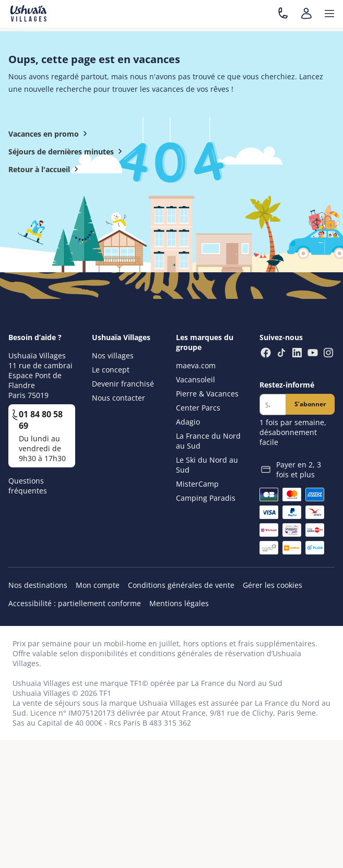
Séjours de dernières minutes (67, 151)
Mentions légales (179, 603)
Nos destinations (38, 585)
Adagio (188, 422)
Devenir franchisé (123, 384)
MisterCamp (197, 484)
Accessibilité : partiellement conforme (75, 603)
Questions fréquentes (28, 486)
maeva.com (196, 365)
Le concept (111, 370)
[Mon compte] (306, 14)
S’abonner (310, 404)
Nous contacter (119, 398)
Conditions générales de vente (181, 585)
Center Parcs (198, 408)
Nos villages (113, 355)
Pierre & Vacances (207, 394)
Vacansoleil (196, 379)
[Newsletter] (273, 405)
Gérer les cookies (273, 585)
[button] (329, 14)
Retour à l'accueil (45, 169)
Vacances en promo (50, 134)
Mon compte (98, 585)
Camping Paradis (206, 498)
